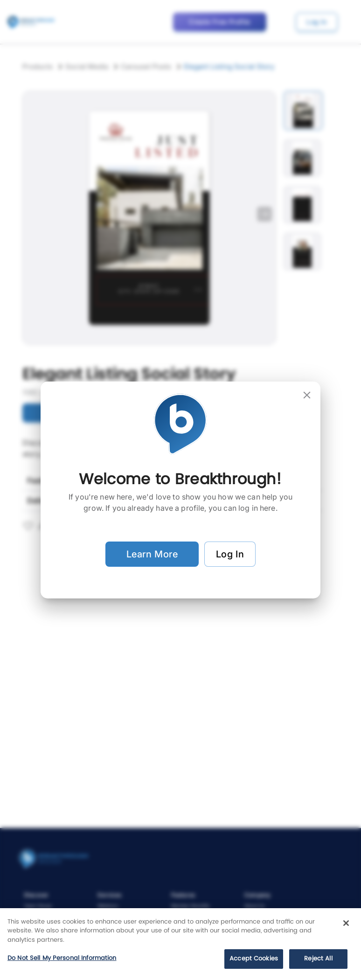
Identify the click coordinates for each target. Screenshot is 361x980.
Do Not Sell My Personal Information (62, 958)
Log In (230, 554)
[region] (180, 944)
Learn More (152, 554)
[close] (307, 395)
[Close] (346, 923)
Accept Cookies (254, 959)
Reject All (318, 959)
